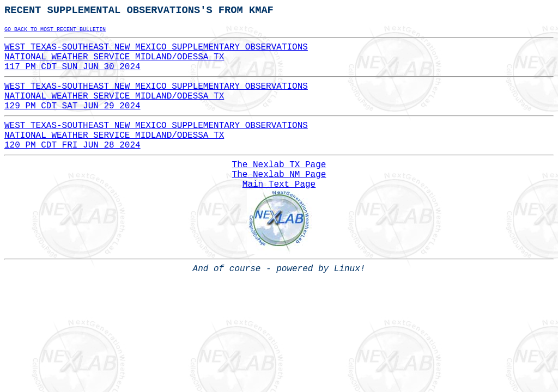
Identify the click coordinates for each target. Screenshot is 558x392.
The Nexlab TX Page (279, 165)
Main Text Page (279, 185)
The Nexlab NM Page (279, 175)
